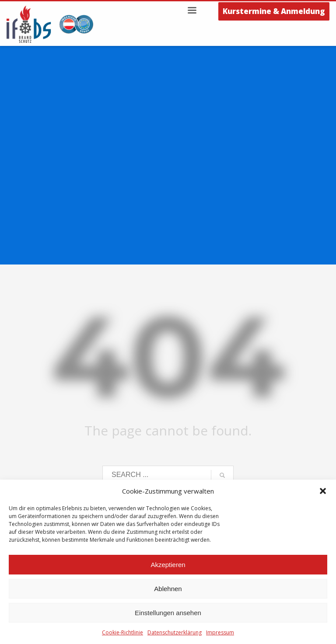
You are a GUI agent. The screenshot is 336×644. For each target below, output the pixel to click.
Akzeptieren (168, 565)
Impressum (220, 632)
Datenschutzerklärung (175, 632)
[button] (323, 491)
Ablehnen (168, 589)
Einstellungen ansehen (168, 613)
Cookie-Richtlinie (122, 632)
